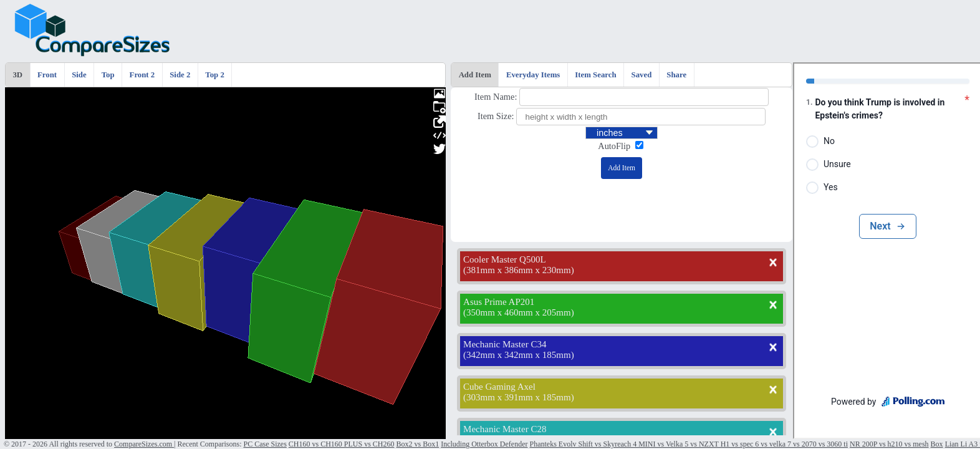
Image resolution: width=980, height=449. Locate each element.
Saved (642, 75)
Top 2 (214, 75)
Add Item (475, 75)
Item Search (595, 75)
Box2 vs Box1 (418, 444)
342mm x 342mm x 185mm (519, 355)
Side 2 (180, 75)
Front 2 (142, 75)
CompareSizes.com (144, 444)
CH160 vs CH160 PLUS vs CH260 (342, 444)
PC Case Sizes (265, 444)
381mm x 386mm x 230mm (519, 270)
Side (79, 75)
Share (676, 75)
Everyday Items (533, 75)
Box (937, 444)
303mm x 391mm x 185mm (519, 397)
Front (47, 75)
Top (108, 75)
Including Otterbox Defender (484, 444)
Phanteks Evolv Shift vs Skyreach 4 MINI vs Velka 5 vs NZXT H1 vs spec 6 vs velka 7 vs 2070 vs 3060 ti (689, 444)
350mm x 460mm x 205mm (519, 312)
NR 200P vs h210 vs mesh (889, 444)
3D (17, 75)
